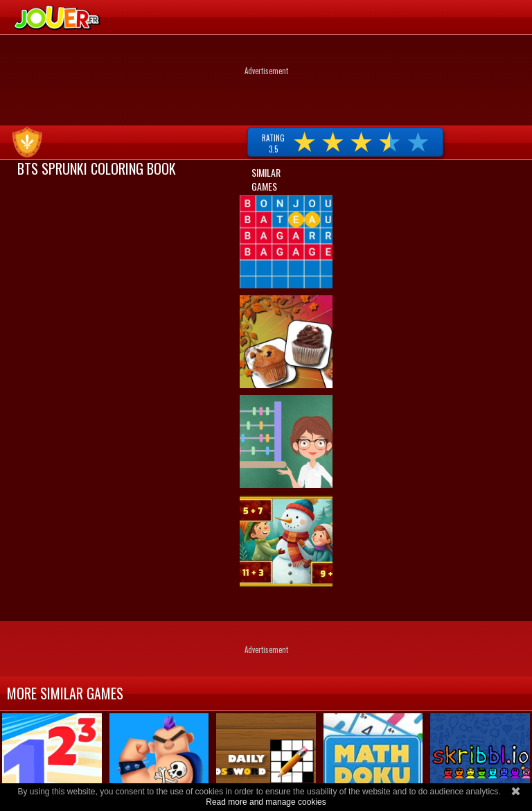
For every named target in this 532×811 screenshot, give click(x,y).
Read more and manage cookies (266, 802)
